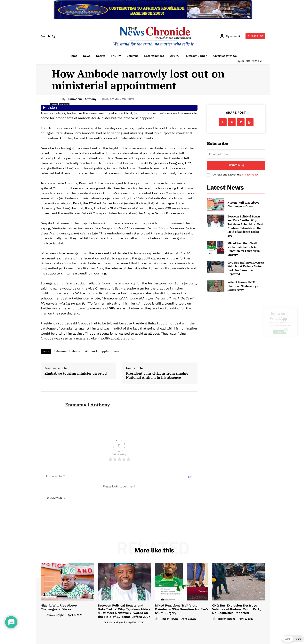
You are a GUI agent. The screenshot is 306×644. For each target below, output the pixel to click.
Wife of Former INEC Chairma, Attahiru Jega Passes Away (243, 286)
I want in (236, 165)
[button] (49, 36)
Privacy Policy (250, 175)
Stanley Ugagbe (55, 615)
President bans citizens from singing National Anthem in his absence (157, 375)
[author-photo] (43, 615)
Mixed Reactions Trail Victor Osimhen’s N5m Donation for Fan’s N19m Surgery (244, 249)
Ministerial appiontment (102, 351)
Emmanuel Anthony (82, 99)
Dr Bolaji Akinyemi (114, 622)
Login (188, 476)
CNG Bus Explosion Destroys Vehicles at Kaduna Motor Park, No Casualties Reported (246, 268)
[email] (236, 154)
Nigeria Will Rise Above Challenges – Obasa (243, 204)
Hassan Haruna (169, 619)
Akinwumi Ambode (67, 351)
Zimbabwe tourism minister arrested (76, 373)
